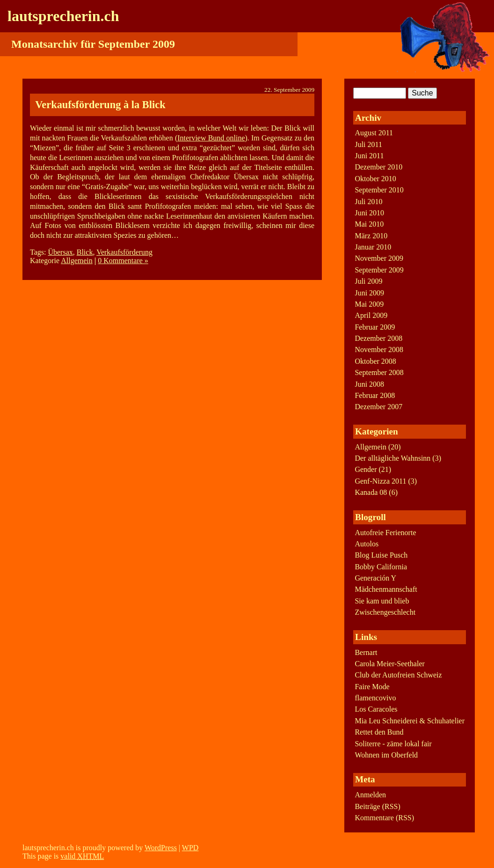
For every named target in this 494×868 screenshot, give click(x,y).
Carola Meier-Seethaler (389, 664)
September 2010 (379, 190)
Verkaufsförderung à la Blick (100, 105)
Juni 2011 (369, 156)
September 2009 (379, 270)
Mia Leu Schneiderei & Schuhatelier (410, 721)
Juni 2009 (369, 293)
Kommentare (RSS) (384, 818)
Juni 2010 (369, 213)
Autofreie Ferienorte (385, 533)
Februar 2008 (375, 395)
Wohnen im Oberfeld (386, 755)
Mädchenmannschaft (386, 589)
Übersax (60, 252)
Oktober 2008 (375, 361)
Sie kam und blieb (382, 601)
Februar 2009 (375, 327)
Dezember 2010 (378, 167)
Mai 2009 (369, 304)
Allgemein (77, 261)
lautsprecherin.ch (63, 16)
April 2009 (371, 315)
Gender (366, 469)
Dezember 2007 (378, 407)
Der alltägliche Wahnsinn (392, 458)
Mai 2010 (369, 224)
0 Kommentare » (123, 261)
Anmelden (370, 795)
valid (82, 856)
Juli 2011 (368, 144)
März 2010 (371, 236)
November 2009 (379, 258)
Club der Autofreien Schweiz (398, 675)
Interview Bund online (211, 138)
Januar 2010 (373, 247)
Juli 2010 (368, 202)
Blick (85, 252)
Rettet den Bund (379, 732)
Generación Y (375, 578)
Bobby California (381, 567)
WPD (190, 848)
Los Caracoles (376, 709)
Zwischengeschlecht (385, 612)
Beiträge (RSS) (377, 806)
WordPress (161, 848)
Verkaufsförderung (124, 252)
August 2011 (374, 133)
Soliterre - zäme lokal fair (393, 744)
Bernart (366, 652)
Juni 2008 (369, 384)
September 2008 (379, 372)
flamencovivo (375, 698)
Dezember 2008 (378, 338)
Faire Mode (372, 687)
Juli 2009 (368, 281)
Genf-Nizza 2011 (380, 481)
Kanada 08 (371, 492)
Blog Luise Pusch (381, 555)
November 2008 (379, 349)
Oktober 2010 (375, 179)
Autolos (367, 544)
